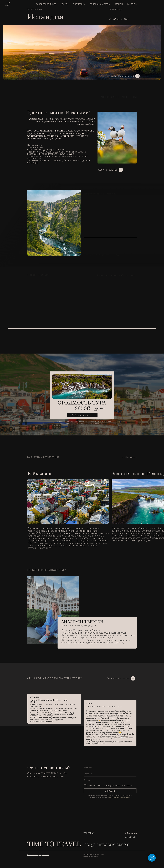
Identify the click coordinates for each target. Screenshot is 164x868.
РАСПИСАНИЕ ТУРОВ (46, 4)
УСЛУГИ (64, 4)
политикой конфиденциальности (119, 797)
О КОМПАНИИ (79, 4)
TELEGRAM (89, 833)
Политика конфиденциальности (38, 855)
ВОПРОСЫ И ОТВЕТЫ (100, 4)
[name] (110, 767)
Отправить (110, 791)
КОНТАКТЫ (132, 4)
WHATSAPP (131, 837)
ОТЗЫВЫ (119, 4)
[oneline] (110, 780)
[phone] (110, 774)
